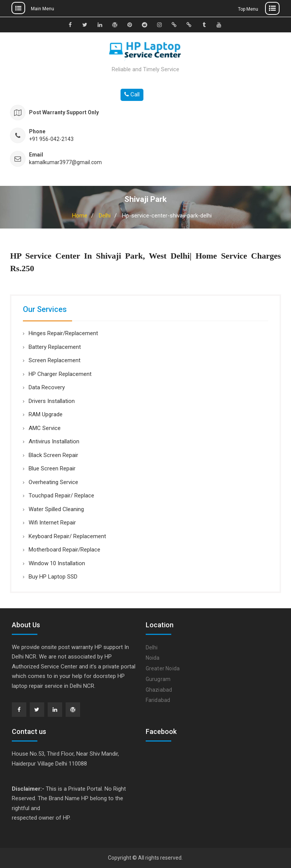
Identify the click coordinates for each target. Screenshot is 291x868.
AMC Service (45, 428)
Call (132, 94)
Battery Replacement (55, 347)
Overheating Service (53, 482)
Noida (153, 658)
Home (80, 216)
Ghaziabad (159, 690)
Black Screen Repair (53, 455)
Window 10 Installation (57, 563)
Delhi (105, 216)
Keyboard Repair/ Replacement (67, 536)
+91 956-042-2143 (51, 139)
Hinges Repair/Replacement (63, 333)
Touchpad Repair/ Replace (61, 496)
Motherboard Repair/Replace (64, 550)
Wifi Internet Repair (52, 523)
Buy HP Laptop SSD (53, 577)
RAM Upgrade (46, 414)
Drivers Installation (52, 401)
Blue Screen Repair (52, 468)
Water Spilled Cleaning (56, 509)
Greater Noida (163, 668)
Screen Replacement (55, 360)
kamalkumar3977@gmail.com (65, 162)
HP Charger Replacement (60, 374)
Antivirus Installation (54, 441)
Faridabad (158, 700)
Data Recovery (47, 387)
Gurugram (158, 679)
